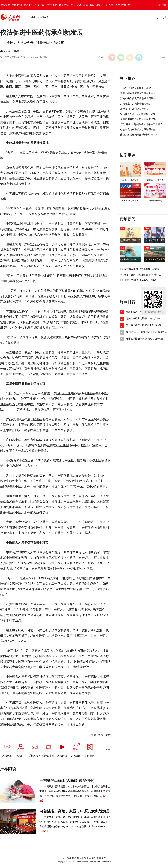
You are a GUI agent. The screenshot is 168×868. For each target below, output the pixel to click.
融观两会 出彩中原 (155, 180)
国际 (86, 5)
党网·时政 (17, 5)
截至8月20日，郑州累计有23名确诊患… (146, 332)
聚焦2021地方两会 (131, 180)
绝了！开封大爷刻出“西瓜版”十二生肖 (144, 275)
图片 (117, 5)
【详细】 (44, 831)
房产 (130, 5)
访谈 (79, 5)
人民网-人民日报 (39, 57)
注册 (164, 5)
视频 (111, 5)
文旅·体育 (52, 5)
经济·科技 (29, 5)
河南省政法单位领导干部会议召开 (138, 88)
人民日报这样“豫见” (131, 201)
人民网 (33, 17)
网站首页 (6, 5)
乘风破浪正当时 (155, 201)
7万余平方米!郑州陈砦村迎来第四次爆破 (141, 124)
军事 (92, 5)
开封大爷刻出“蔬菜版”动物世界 (140, 280)
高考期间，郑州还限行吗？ (134, 109)
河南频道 (44, 17)
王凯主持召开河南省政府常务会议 (138, 93)
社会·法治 (40, 5)
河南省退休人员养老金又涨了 (136, 104)
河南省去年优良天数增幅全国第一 (138, 99)
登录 (158, 5)
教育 (124, 5)
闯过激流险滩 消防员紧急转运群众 (142, 269)
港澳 (98, 5)
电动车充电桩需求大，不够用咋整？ (139, 129)
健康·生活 (64, 5)
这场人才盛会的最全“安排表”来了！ (139, 135)
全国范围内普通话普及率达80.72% (138, 119)
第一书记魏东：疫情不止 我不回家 (144, 325)
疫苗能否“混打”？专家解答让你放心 (139, 114)
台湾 (105, 5)
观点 (73, 5)
